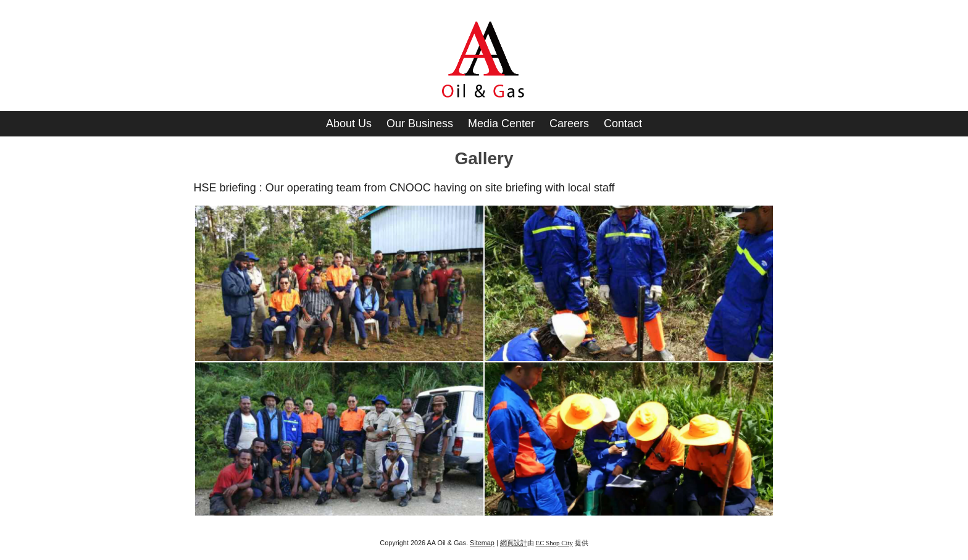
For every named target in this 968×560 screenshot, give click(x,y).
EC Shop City (554, 543)
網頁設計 (514, 543)
